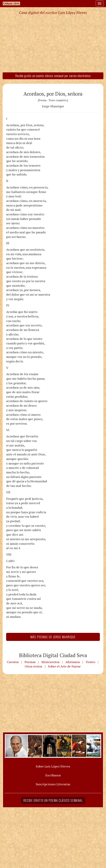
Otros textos (33, 666)
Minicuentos (50, 662)
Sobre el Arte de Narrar (64, 666)
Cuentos (13, 662)
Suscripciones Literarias (53, 784)
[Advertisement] (53, 43)
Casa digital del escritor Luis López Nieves (53, 13)
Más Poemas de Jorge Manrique (53, 637)
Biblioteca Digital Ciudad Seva (53, 655)
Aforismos (73, 662)
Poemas (30, 662)
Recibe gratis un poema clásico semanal (53, 800)
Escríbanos (53, 775)
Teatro (90, 662)
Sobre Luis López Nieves (53, 766)
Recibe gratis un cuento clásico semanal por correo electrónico (53, 76)
